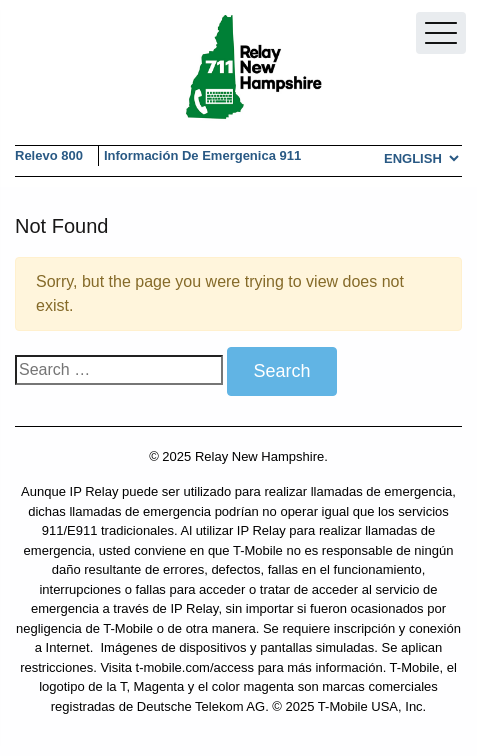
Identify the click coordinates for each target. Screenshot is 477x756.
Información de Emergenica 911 (202, 155)
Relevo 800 (49, 155)
